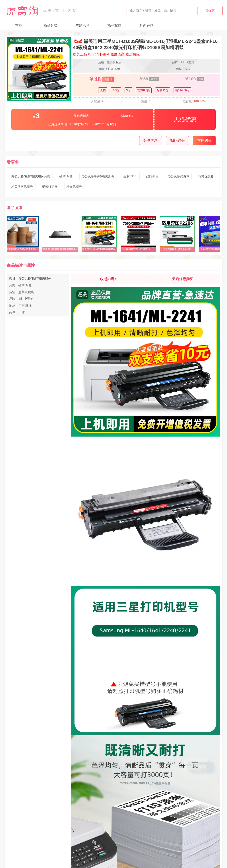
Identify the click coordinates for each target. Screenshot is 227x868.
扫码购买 (178, 140)
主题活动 (82, 25)
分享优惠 (151, 140)
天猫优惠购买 (183, 279)
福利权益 (114, 25)
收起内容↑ (108, 279)
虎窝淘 (23, 11)
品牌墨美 (152, 176)
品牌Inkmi (130, 176)
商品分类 (51, 25)
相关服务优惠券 (22, 187)
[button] (26, 98)
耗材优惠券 (206, 176)
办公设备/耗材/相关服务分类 (31, 176)
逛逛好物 (146, 25)
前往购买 (204, 140)
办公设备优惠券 (178, 176)
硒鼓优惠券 (50, 187)
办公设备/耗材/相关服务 (98, 176)
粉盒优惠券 (74, 187)
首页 (19, 25)
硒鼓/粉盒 (66, 176)
